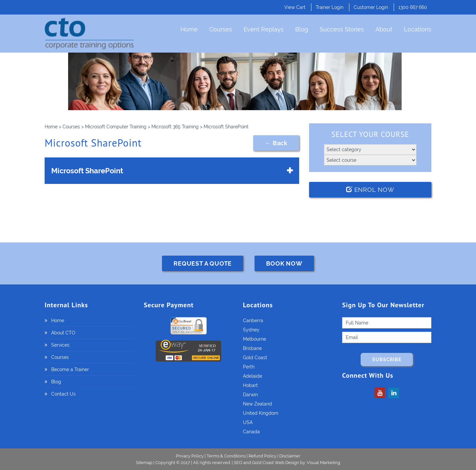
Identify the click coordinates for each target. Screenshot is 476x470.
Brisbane (252, 348)
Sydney (251, 330)
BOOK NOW (284, 263)
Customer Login (371, 7)
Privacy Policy (190, 456)
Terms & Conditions (226, 456)
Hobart (250, 385)
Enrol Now (370, 190)
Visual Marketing (323, 463)
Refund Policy (262, 456)
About (384, 29)
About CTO (63, 333)
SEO (238, 463)
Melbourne (255, 339)
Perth (249, 367)
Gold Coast (255, 358)
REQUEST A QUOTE (203, 263)
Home (189, 29)
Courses (221, 29)
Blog (302, 29)
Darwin (250, 395)
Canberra (253, 320)
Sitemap (145, 463)
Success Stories (342, 29)
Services (60, 345)
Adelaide (253, 376)
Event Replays (264, 29)
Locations (418, 29)
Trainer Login (330, 7)
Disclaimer (290, 456)
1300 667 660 (413, 7)
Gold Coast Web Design (276, 463)
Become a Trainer (70, 369)
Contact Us (63, 394)
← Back (276, 143)
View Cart (295, 7)
